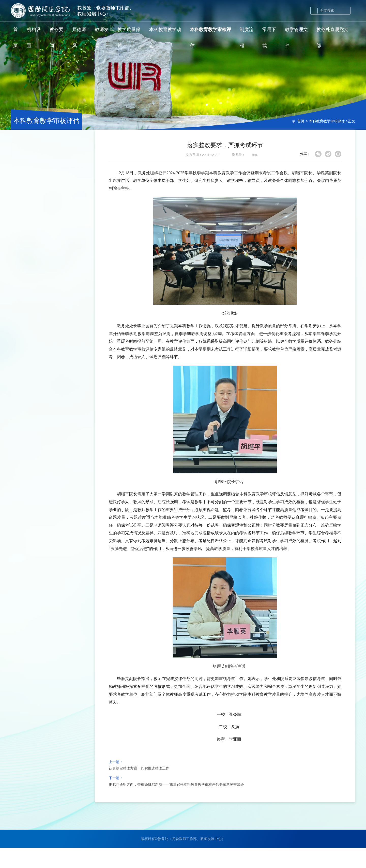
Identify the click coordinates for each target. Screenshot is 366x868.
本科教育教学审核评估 (327, 121)
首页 (301, 121)
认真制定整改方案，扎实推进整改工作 (139, 786)
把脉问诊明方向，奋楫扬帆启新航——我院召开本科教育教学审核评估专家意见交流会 (176, 802)
